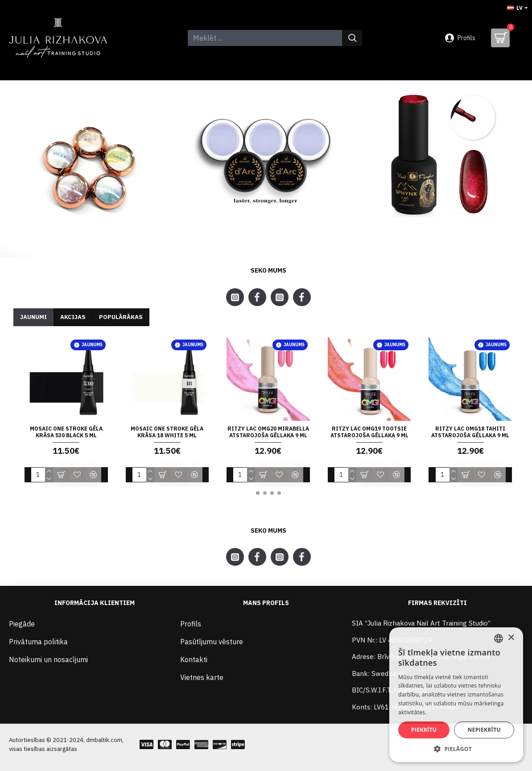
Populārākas (121, 317)
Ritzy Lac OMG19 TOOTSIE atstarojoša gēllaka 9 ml (369, 432)
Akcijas (73, 317)
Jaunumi (33, 317)
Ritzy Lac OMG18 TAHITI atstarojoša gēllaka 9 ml (470, 432)
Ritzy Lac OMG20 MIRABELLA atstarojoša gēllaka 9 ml (268, 432)
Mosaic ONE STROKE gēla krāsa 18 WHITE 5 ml (167, 432)
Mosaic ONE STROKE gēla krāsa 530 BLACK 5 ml (66, 432)
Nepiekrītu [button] (484, 730)
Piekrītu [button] (424, 730)
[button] (258, 493)
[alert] (456, 695)
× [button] (511, 638)
